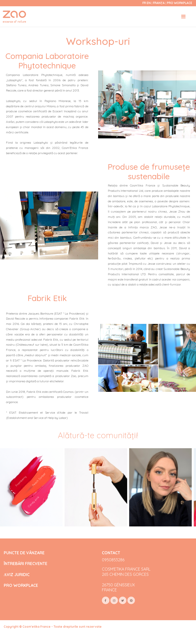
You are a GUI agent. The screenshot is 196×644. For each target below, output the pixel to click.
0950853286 (113, 560)
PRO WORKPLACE (21, 585)
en (149, 3)
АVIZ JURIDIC (17, 575)
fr (144, 3)
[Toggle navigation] (183, 17)
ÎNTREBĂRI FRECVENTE (26, 564)
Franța (159, 3)
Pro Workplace (180, 3)
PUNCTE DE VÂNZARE (24, 553)
